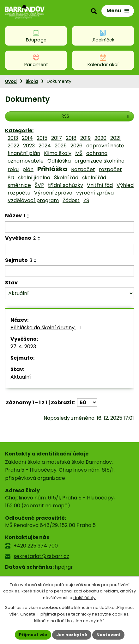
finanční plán (24, 153)
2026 (76, 146)
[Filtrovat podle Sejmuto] (69, 271)
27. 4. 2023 (23, 347)
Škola (32, 81)
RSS (96, 116)
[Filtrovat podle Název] (69, 227)
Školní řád (66, 178)
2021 (115, 138)
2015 (42, 138)
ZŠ (86, 200)
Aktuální (21, 377)
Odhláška (59, 161)
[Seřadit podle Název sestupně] (28, 217)
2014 (27, 138)
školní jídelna (34, 178)
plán (28, 169)
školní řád (94, 178)
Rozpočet (83, 169)
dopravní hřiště (105, 146)
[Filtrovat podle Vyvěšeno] (69, 250)
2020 (100, 138)
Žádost (71, 200)
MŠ (79, 153)
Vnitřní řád (100, 185)
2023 (29, 146)
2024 (45, 146)
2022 (13, 146)
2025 (61, 146)
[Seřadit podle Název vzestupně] (28, 215)
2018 (71, 138)
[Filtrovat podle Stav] (69, 293)
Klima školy (58, 153)
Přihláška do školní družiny (48, 328)
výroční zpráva (95, 193)
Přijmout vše (33, 635)
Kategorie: (19, 130)
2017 (57, 138)
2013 (13, 138)
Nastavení (108, 635)
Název (15, 216)
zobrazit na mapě (46, 506)
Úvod (11, 81)
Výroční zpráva (53, 193)
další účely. (85, 598)
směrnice (19, 185)
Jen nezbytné (72, 635)
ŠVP (39, 185)
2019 (85, 138)
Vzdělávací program (33, 200)
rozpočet (110, 169)
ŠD (11, 178)
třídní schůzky (66, 185)
